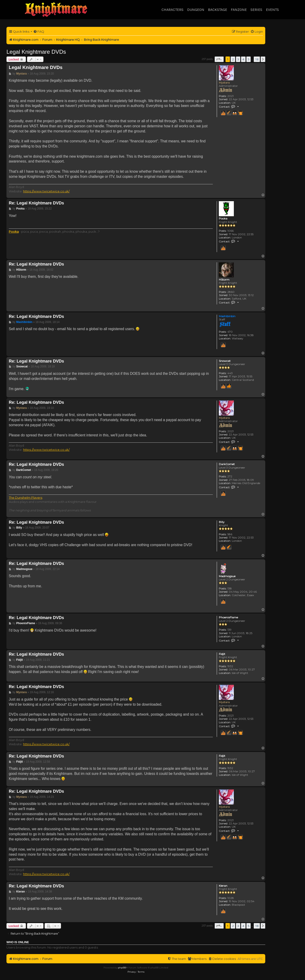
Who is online (18, 942)
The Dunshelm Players (26, 498)
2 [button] (233, 59)
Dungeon (196, 10)
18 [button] (257, 59)
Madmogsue (227, 576)
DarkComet (227, 464)
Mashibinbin (227, 316)
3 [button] (238, 59)
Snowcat (225, 361)
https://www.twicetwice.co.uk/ (46, 191)
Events (272, 10)
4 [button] (243, 59)
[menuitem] (39, 32)
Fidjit (222, 654)
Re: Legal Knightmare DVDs (36, 203)
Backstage (218, 10)
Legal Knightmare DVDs (36, 52)
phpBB (122, 968)
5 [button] (249, 59)
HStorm (224, 280)
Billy (222, 522)
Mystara (224, 83)
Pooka (223, 219)
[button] (219, 59)
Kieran (223, 886)
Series (256, 10)
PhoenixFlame (228, 617)
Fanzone (239, 10)
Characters (172, 10)
